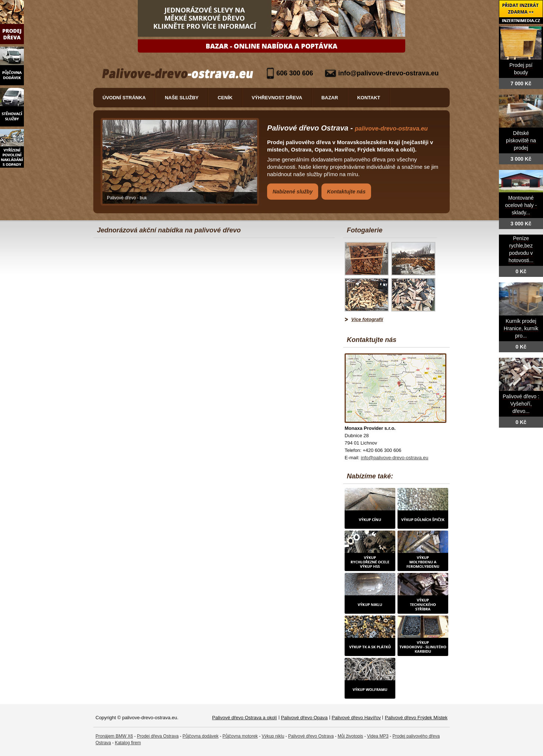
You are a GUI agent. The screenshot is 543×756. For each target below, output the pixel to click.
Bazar (330, 98)
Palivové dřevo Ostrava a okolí (244, 718)
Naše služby (182, 98)
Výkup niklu (273, 736)
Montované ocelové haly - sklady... (521, 205)
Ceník (225, 98)
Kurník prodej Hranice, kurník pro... (521, 329)
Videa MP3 (378, 736)
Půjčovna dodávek (201, 736)
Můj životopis (350, 736)
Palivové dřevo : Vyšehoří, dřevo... (521, 404)
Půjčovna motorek (240, 736)
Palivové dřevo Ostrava (311, 736)
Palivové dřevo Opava (304, 718)
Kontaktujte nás (346, 192)
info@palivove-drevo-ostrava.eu (388, 73)
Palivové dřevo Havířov (356, 718)
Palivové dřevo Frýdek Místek (416, 718)
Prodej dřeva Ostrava (158, 736)
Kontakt (369, 98)
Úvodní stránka (124, 98)
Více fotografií (367, 319)
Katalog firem (128, 743)
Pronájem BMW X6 (114, 736)
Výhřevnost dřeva (277, 98)
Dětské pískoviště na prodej (521, 141)
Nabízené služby (293, 192)
